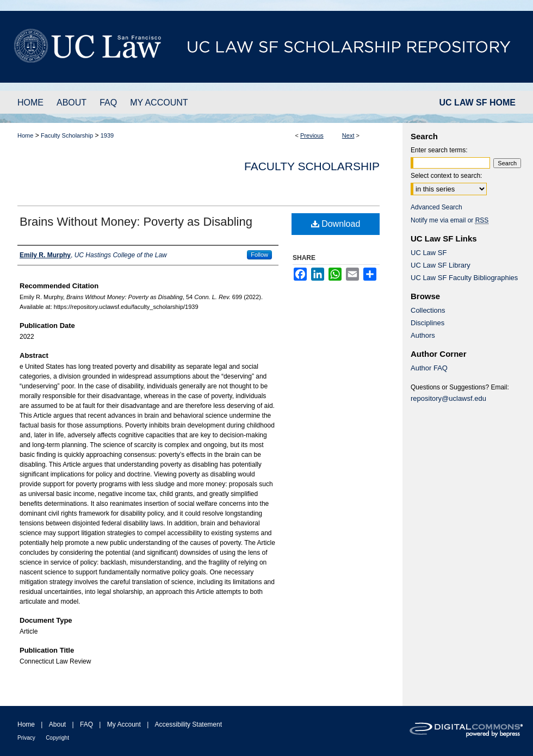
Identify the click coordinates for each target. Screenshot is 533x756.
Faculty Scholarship (67, 135)
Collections (428, 310)
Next (348, 135)
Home (25, 135)
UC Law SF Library (441, 265)
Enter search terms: (439, 150)
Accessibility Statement (188, 724)
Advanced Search (436, 207)
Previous (312, 135)
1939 (107, 135)
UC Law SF (429, 253)
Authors (423, 335)
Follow (259, 255)
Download (336, 224)
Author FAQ (429, 368)
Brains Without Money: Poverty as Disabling (136, 222)
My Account (124, 724)
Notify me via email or (450, 220)
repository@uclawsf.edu (448, 398)
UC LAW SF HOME (478, 103)
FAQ (86, 724)
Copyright (57, 738)
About (57, 724)
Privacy (26, 738)
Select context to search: (446, 176)
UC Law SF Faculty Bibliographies (464, 278)
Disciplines (427, 323)
